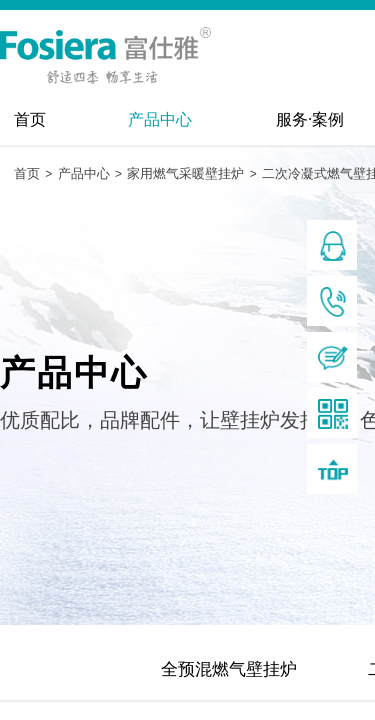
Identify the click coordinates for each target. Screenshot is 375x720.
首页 (30, 119)
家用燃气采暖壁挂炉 (185, 173)
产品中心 (160, 119)
